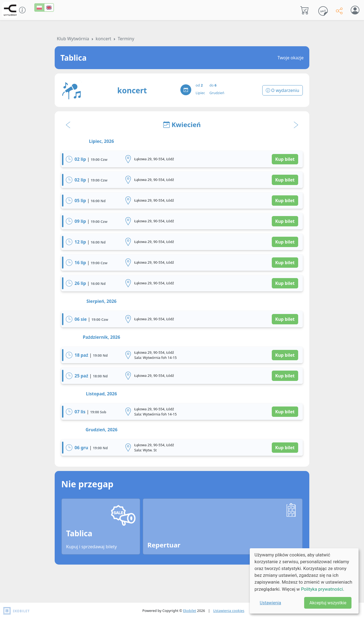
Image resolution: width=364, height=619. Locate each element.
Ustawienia (270, 603)
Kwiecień (182, 124)
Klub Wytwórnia (73, 39)
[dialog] (304, 581)
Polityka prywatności (322, 589)
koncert (104, 39)
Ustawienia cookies (229, 611)
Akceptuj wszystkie (328, 603)
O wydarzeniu (283, 90)
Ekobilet (190, 611)
